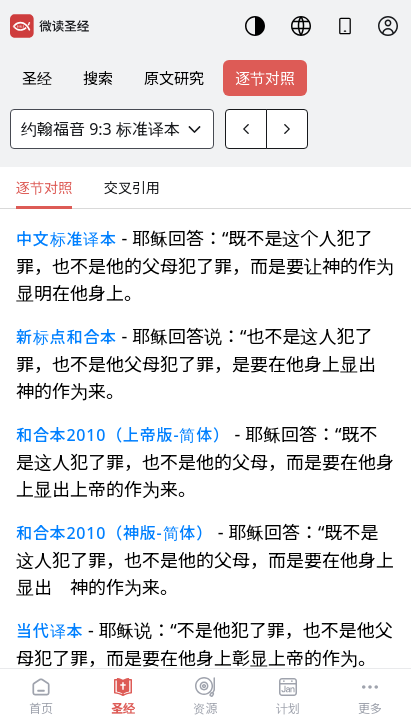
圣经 (37, 78)
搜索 (98, 78)
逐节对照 (265, 78)
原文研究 (174, 78)
